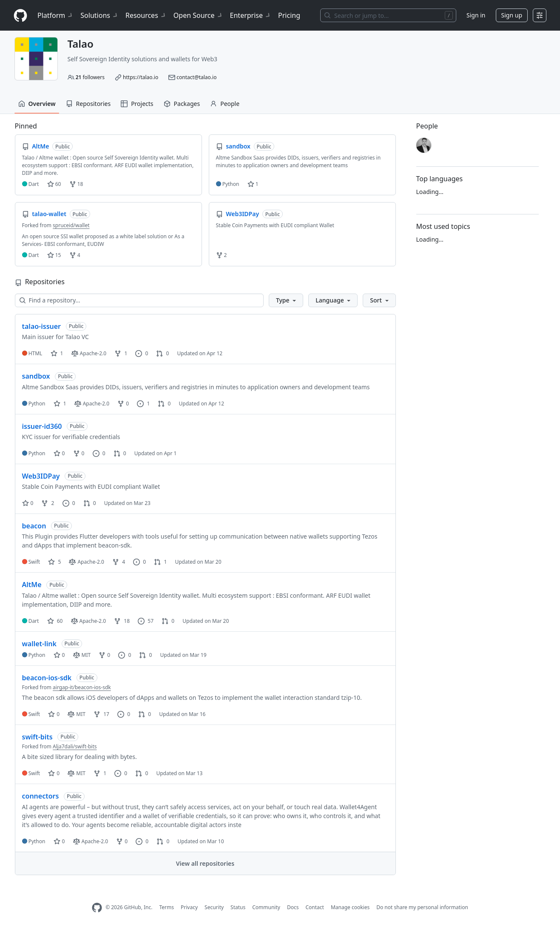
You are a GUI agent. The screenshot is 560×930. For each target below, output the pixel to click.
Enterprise (251, 15)
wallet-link (39, 644)
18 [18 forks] (122, 621)
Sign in (476, 15)
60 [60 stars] (55, 621)
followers (90, 77)
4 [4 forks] (119, 562)
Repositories (88, 104)
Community (266, 907)
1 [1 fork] (121, 353)
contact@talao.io (196, 77)
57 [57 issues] (146, 621)
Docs (293, 907)
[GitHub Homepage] (97, 908)
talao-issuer (42, 326)
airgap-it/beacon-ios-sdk (82, 687)
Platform (55, 15)
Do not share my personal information (422, 907)
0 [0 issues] (142, 353)
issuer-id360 (42, 426)
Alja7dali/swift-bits (75, 746)
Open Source (198, 15)
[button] (286, 300)
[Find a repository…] (139, 300)
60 (54, 184)
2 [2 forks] (48, 503)
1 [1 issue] (143, 404)
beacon (34, 526)
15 (54, 255)
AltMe (32, 585)
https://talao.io (141, 77)
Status (238, 907)
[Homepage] (20, 16)
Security (214, 907)
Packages (182, 104)
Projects (137, 104)
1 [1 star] (57, 353)
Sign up (512, 15)
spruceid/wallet (71, 225)
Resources (146, 15)
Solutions (99, 15)
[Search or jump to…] (388, 15)
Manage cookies (350, 907)
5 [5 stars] (54, 562)
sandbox (36, 376)
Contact (314, 907)
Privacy (189, 907)
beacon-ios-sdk (47, 678)
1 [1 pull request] (160, 562)
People (225, 104)
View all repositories (205, 863)
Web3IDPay (41, 476)
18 (76, 184)
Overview (37, 104)
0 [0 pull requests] (162, 353)
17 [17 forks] (101, 714)
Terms (166, 907)
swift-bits (37, 737)
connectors (41, 796)
